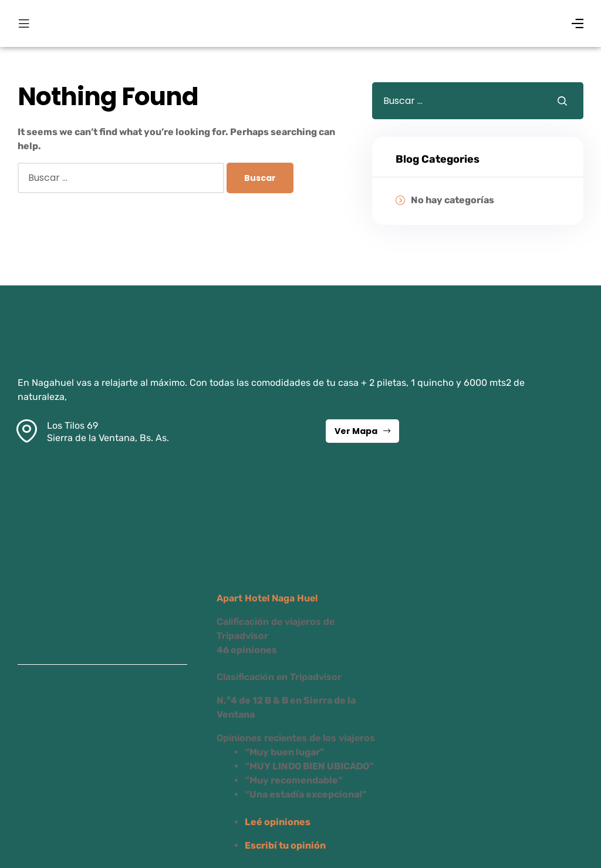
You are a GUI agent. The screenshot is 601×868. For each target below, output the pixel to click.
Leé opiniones (278, 822)
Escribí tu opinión (285, 845)
